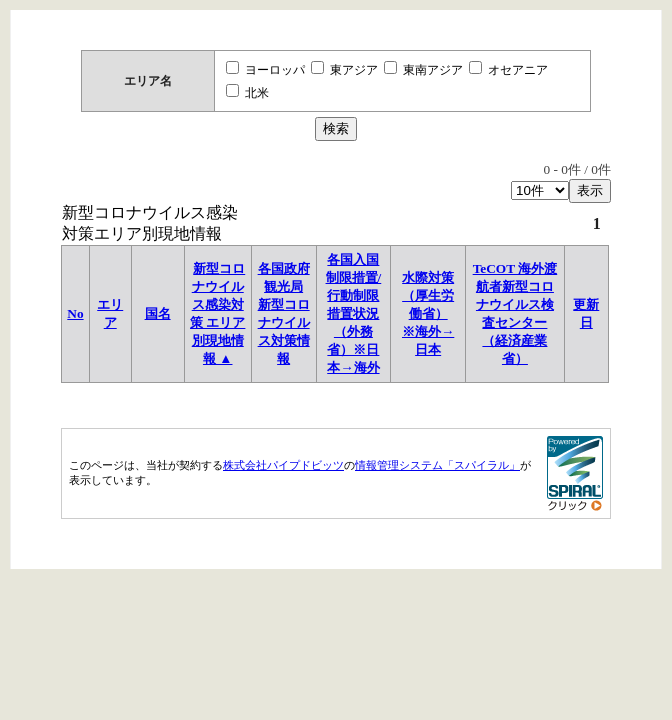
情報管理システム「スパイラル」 (437, 465)
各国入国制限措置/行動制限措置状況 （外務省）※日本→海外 (354, 313)
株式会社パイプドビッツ (283, 465)
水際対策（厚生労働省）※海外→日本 (428, 313)
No (75, 313)
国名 (158, 313)
